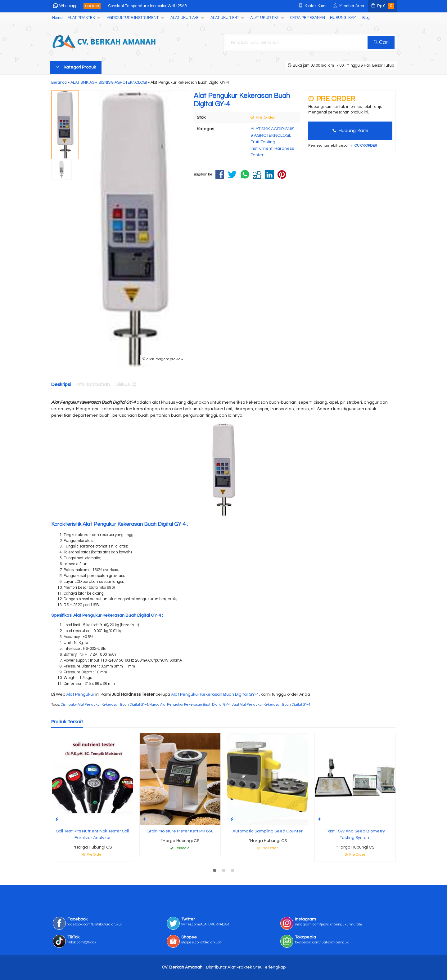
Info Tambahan (93, 384)
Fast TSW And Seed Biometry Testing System (355, 834)
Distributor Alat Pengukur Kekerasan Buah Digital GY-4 (104, 705)
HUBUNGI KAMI (344, 18)
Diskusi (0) (126, 384)
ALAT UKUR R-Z (264, 18)
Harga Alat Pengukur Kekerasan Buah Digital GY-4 (190, 705)
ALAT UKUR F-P (224, 18)
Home (57, 18)
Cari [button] (381, 42)
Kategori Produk (76, 67)
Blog (366, 18)
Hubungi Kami (350, 131)
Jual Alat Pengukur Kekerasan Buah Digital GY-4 (271, 705)
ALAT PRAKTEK (81, 18)
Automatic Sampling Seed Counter (268, 831)
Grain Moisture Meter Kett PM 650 (180, 831)
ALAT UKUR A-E (185, 18)
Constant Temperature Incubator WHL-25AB (148, 6)
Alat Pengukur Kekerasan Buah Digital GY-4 (215, 694)
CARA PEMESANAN (308, 18)
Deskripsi (61, 384)
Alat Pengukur (80, 694)
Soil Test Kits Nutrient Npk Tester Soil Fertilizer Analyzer (93, 834)
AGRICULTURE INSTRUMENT (133, 18)
